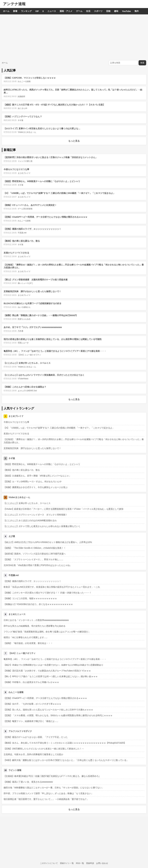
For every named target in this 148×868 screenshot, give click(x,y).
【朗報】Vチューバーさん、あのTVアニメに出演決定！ (30, 205)
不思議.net (22, 233)
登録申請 (90, 863)
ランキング (26, 11)
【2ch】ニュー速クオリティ (29, 355)
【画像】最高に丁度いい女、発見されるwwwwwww (28, 782)
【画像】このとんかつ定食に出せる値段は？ (25, 387)
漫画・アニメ (66, 11)
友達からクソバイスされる (16, 253)
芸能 (108, 11)
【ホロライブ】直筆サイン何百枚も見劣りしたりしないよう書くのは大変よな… (42, 128)
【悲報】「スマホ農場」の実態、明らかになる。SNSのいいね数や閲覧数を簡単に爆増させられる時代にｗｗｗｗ (58, 715)
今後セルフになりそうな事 (16, 169)
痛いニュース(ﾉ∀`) (25, 283)
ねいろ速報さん (24, 307)
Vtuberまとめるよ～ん (27, 132)
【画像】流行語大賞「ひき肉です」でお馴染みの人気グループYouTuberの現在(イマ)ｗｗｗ (47, 671)
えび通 (12, 536)
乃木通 (21, 331)
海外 (137, 11)
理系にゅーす (23, 343)
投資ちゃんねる (24, 319)
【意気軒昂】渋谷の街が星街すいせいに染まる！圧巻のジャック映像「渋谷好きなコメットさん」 (50, 157)
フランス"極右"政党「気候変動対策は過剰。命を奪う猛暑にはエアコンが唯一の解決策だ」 (47, 632)
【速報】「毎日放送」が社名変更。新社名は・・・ (28, 643)
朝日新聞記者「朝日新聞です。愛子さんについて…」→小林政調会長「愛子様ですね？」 (46, 799)
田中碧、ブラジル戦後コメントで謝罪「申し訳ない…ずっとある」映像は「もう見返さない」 (48, 793)
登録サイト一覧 (67, 863)
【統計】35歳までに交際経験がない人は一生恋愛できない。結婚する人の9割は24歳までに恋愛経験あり (53, 665)
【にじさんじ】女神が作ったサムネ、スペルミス (27, 363)
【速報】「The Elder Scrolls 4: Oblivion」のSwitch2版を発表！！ (35, 548)
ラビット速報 (15, 770)
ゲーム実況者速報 (25, 209)
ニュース (52, 11)
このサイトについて (49, 863)
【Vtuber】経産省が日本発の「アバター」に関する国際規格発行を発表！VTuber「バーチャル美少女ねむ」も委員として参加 (64, 509)
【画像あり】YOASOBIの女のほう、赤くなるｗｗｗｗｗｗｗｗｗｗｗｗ (38, 604)
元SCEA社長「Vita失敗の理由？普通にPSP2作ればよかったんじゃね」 (38, 565)
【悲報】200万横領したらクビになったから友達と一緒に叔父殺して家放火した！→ (44, 749)
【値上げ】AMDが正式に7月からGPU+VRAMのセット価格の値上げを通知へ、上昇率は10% (48, 542)
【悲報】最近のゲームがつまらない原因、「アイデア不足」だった (36, 737)
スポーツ (98, 11)
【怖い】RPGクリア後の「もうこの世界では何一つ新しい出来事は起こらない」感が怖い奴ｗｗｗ (51, 676)
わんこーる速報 (24, 81)
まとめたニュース (17, 614)
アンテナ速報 (14, 4)
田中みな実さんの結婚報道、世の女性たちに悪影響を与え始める (35, 626)
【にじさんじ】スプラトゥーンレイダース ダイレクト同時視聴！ (36, 515)
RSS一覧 (80, 863)
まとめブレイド (24, 173)
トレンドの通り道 (25, 161)
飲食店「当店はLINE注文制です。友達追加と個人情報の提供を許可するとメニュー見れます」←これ (52, 587)
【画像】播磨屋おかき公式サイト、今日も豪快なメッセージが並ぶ (36, 487)
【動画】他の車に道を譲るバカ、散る (22, 241)
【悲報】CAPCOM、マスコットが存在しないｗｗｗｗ (30, 78)
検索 (142, 63)
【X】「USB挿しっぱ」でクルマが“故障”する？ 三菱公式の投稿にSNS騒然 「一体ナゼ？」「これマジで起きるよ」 (59, 193)
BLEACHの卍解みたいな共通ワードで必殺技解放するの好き (33, 303)
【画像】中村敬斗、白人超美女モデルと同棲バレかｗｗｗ (31, 682)
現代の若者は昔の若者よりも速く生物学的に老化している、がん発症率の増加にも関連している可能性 (53, 339)
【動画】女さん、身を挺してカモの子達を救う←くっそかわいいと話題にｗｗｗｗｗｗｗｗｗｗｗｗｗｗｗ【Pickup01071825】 (65, 743)
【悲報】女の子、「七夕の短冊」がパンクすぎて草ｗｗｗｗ (32, 704)
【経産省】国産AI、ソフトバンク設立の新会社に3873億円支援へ (35, 554)
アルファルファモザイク (20, 731)
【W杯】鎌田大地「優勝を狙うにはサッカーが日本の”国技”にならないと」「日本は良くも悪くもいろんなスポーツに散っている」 (66, 760)
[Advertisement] (74, 37)
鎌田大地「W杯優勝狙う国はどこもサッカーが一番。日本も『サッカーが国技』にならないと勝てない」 (54, 788)
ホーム (6, 11)
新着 (15, 11)
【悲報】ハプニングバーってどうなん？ (23, 117)
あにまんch (22, 108)
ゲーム (79, 11)
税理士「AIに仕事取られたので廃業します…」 (26, 637)
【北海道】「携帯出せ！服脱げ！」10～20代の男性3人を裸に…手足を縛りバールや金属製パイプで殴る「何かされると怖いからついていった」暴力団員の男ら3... (74, 441)
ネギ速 (21, 120)
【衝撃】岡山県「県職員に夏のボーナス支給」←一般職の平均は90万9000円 (40, 315)
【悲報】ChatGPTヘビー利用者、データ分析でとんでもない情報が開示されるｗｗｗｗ (45, 217)
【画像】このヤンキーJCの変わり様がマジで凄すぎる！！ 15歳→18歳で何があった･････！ (48, 593)
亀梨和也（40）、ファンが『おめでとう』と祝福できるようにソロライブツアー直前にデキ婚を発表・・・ (55, 351)
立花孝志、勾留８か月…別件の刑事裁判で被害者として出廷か (33, 754)
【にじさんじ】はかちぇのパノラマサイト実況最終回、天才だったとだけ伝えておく (44, 375)
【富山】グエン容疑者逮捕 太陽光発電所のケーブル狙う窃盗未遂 (36, 280)
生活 (88, 11)
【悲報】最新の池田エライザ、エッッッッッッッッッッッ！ (32, 229)
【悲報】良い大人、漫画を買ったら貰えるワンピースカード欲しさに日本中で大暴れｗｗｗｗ (48, 710)
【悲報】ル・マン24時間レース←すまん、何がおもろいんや (33, 481)
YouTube (126, 11)
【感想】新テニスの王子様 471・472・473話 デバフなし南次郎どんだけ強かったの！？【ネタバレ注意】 (54, 105)
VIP (37, 11)
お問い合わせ (102, 863)
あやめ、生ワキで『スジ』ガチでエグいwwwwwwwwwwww (33, 327)
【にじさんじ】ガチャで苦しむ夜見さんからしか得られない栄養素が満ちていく (42, 526)
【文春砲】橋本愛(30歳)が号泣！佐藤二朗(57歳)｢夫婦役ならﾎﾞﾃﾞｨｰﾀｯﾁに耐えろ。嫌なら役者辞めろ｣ (52, 776)
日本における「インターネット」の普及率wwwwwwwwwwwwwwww (36, 620)
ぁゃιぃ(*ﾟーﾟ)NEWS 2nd (27, 391)
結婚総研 (21, 96)
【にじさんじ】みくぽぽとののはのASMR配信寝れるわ (30, 520)
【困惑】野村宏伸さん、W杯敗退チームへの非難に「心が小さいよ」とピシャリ (42, 181)
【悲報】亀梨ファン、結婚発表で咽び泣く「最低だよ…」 (31, 721)
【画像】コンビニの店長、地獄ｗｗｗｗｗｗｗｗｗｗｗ (30, 598)
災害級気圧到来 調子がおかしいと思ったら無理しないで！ (32, 291)
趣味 (116, 11)
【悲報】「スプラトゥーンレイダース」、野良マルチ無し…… (33, 559)
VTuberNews (23, 379)
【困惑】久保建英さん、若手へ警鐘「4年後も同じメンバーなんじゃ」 (37, 476)
